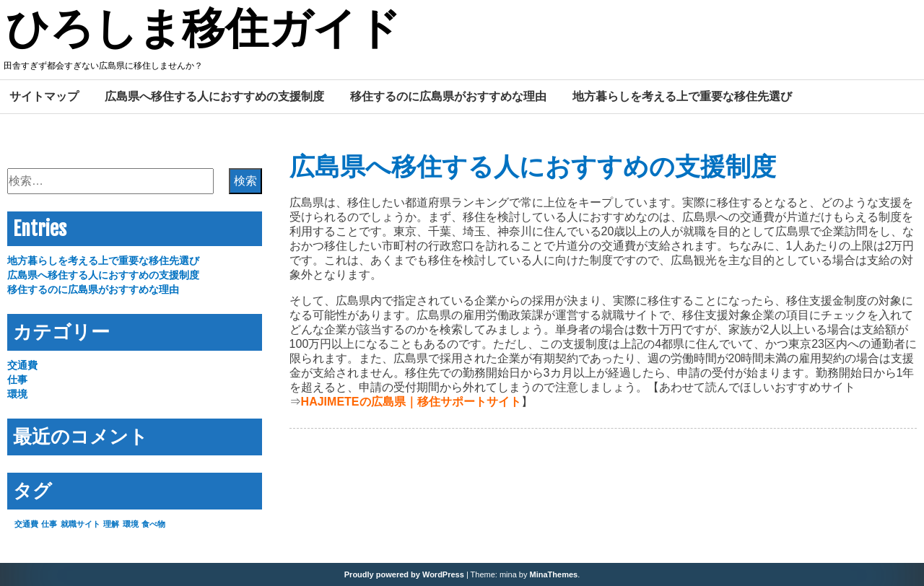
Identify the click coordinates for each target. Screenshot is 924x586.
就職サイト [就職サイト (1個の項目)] (80, 524)
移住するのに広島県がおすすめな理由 (448, 96)
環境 (17, 394)
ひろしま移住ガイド (203, 31)
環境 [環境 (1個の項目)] (131, 524)
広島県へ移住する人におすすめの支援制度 (214, 96)
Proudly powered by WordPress (404, 574)
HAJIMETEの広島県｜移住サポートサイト (411, 402)
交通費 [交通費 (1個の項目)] (26, 524)
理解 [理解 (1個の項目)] (111, 524)
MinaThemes (554, 574)
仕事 (17, 380)
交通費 (22, 365)
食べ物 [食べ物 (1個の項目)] (153, 524)
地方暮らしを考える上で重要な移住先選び (682, 96)
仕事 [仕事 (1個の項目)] (49, 524)
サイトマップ (44, 96)
